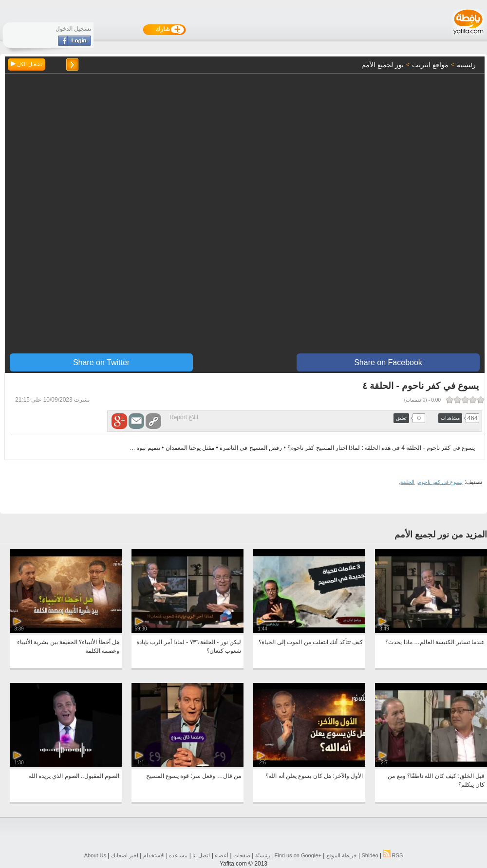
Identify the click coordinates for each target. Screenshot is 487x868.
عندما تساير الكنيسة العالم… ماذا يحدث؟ (435, 642)
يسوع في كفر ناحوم (440, 482)
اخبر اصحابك (125, 855)
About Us (95, 855)
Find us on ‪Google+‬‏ (298, 855)
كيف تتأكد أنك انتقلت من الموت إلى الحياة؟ (311, 642)
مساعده (178, 855)
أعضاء (222, 855)
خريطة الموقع (342, 855)
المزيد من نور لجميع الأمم (441, 535)
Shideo (370, 855)
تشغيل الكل (27, 64)
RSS (393, 855)
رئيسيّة (262, 855)
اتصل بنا (201, 855)
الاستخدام (154, 855)
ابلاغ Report (184, 417)
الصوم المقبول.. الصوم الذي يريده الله (74, 776)
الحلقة (407, 482)
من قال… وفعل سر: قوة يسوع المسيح (194, 776)
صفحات (242, 855)
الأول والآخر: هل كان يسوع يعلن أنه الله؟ (314, 776)
